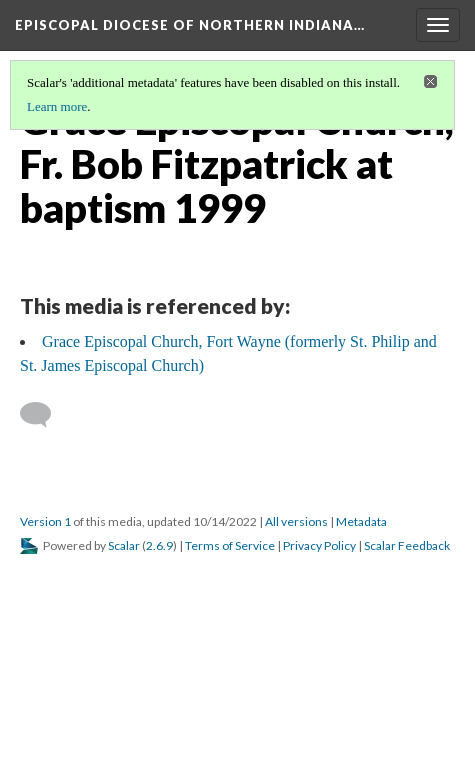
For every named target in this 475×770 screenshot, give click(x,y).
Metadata (361, 521)
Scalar (124, 545)
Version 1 (45, 521)
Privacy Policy (319, 545)
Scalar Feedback (407, 545)
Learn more (57, 106)
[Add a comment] (44, 415)
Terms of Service (230, 545)
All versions (296, 521)
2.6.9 (159, 545)
